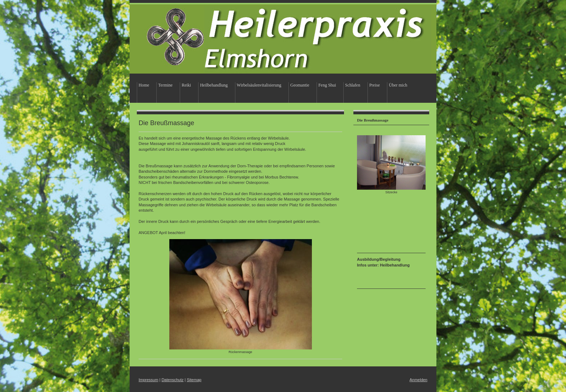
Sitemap (194, 380)
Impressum (148, 380)
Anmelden (418, 380)
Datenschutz (172, 380)
